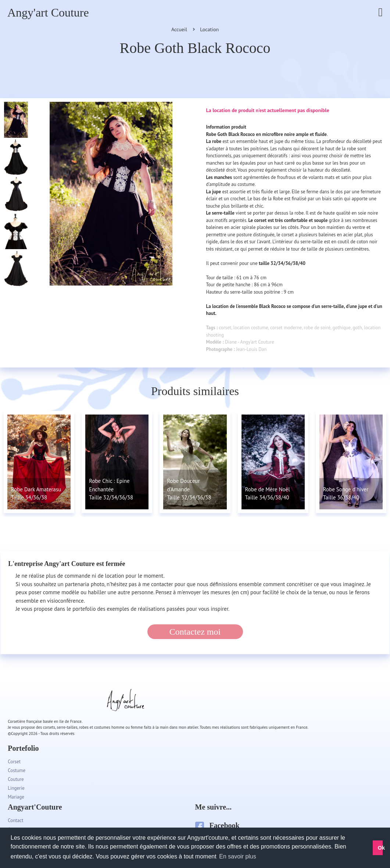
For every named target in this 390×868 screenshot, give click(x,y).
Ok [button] (380, 848)
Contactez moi (195, 632)
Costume (17, 770)
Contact (15, 820)
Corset (14, 762)
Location (209, 29)
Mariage (16, 797)
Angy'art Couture (48, 12)
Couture (16, 779)
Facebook (217, 825)
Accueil (179, 29)
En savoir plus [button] (238, 856)
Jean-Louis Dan (251, 349)
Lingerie (16, 788)
